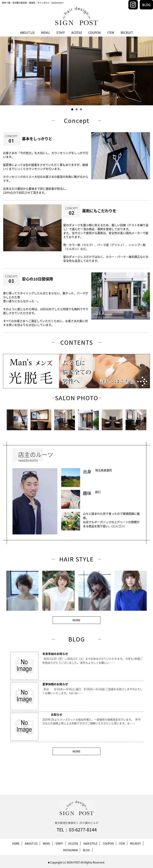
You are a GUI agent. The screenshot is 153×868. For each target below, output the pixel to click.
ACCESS (77, 33)
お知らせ (52, 715)
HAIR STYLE (90, 843)
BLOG (86, 850)
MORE (76, 620)
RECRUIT (127, 33)
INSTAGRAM (70, 850)
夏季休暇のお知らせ (55, 684)
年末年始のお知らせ (55, 654)
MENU (45, 33)
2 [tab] (77, 109)
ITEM (111, 33)
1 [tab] (72, 109)
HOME (16, 843)
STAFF (61, 33)
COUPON (95, 33)
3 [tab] (81, 109)
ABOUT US (27, 33)
